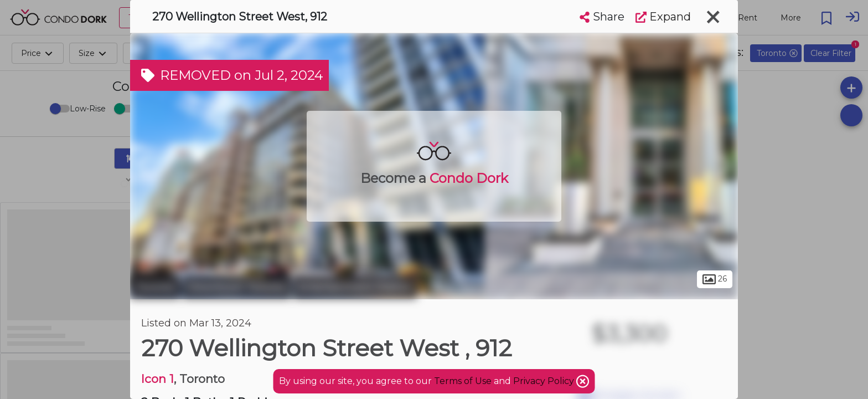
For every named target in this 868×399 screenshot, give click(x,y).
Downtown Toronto (237, 287)
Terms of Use (463, 381)
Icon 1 (157, 379)
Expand (663, 17)
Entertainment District (355, 287)
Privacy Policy (545, 381)
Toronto (155, 287)
